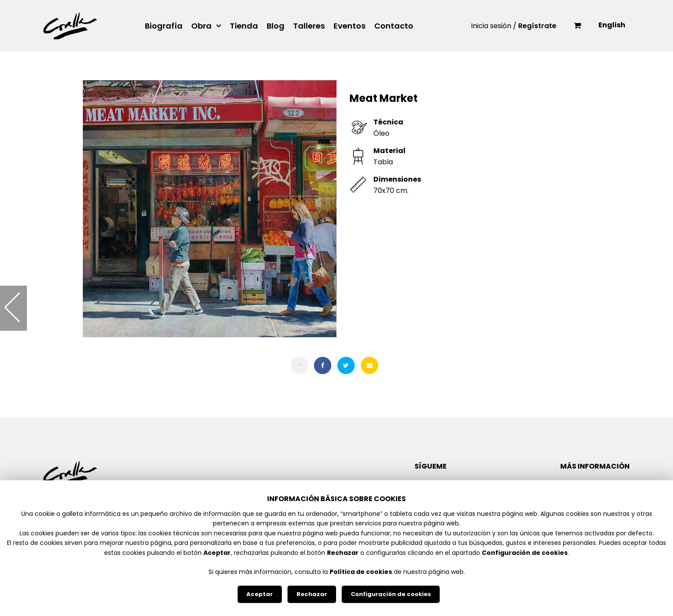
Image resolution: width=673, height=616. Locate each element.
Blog (276, 26)
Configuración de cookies (391, 594)
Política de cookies (361, 572)
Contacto (394, 26)
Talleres (309, 26)
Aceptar (260, 594)
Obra (201, 26)
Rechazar (312, 594)
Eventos (350, 26)
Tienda (244, 26)
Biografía (164, 26)
